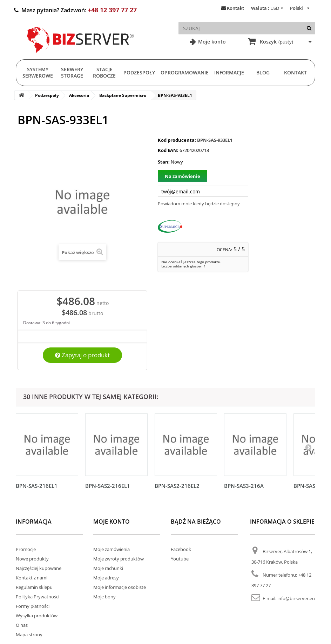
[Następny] (308, 447)
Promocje (26, 549)
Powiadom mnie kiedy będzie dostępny (199, 204)
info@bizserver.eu (296, 598)
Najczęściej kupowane (39, 568)
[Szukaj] (309, 28)
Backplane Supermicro (123, 95)
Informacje (229, 72)
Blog (263, 72)
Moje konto (211, 42)
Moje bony (104, 597)
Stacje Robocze (104, 72)
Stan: (164, 162)
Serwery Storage (72, 72)
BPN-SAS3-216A (244, 486)
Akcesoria (79, 95)
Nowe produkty (32, 559)
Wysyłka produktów (37, 616)
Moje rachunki (108, 568)
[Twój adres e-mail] (203, 191)
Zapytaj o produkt (82, 355)
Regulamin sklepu (34, 587)
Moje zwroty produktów (119, 559)
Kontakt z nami (32, 578)
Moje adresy (106, 578)
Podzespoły (139, 72)
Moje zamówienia (112, 549)
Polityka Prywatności (38, 597)
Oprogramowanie (185, 72)
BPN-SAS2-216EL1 (108, 486)
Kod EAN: (168, 150)
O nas (22, 625)
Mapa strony (29, 635)
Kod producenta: (177, 140)
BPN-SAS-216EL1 (37, 486)
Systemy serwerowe (38, 72)
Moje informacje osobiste (120, 587)
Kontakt (235, 8)
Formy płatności (33, 606)
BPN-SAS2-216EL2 (177, 486)
